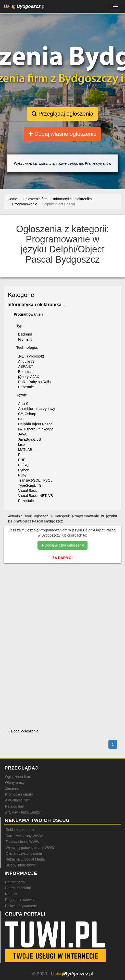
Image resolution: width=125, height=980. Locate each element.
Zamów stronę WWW (22, 842)
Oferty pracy (15, 783)
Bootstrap (26, 372)
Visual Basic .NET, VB (36, 496)
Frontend (25, 339)
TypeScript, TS (30, 485)
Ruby (22, 475)
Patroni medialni (18, 888)
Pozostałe (26, 387)
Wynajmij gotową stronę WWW (30, 848)
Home (12, 199)
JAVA (22, 434)
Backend (25, 334)
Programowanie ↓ (29, 314)
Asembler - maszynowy (37, 409)
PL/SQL (24, 465)
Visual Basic (28, 491)
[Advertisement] (62, 594)
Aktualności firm (18, 800)
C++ (21, 419)
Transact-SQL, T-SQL (35, 480)
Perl (21, 455)
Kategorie (21, 295)
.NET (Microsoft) (31, 356)
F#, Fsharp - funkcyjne (36, 429)
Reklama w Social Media (25, 859)
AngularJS (26, 361)
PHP (22, 460)
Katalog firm (15, 806)
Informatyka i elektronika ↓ (36, 305)
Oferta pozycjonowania (24, 853)
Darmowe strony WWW (24, 836)
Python (24, 470)
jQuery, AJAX (29, 377)
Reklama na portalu (21, 830)
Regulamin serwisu (20, 900)
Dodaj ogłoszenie (23, 731)
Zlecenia (12, 788)
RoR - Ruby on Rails (34, 382)
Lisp (21, 444)
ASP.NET (26, 366)
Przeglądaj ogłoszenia (62, 114)
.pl (25, 6)
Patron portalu (16, 882)
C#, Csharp (27, 414)
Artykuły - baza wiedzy (23, 812)
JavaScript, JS (29, 439)
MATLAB (25, 450)
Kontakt (11, 894)
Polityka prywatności (21, 906)
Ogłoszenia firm (17, 777)
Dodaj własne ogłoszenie (63, 134)
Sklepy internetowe (21, 865)
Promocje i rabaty (19, 794)
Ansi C (23, 404)
